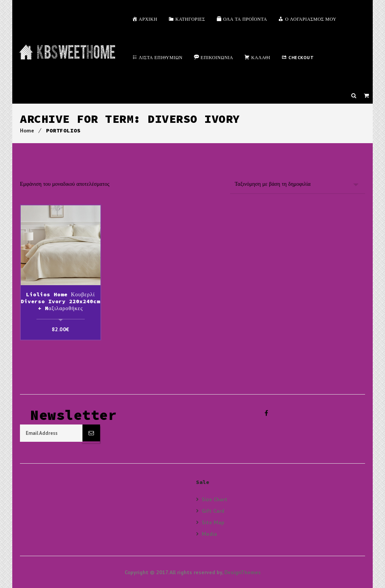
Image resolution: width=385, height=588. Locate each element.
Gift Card (213, 510)
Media (209, 533)
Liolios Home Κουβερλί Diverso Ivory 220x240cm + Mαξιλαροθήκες (60, 301)
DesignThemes (243, 572)
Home (27, 130)
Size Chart (215, 499)
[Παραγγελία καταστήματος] (298, 184)
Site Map (213, 522)
